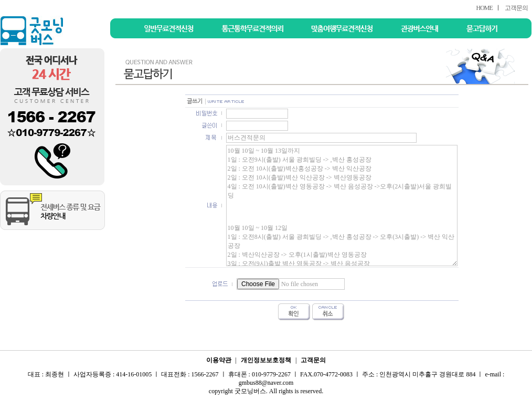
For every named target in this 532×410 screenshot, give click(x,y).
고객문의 (516, 8)
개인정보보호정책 (266, 360)
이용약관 (219, 360)
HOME (484, 8)
